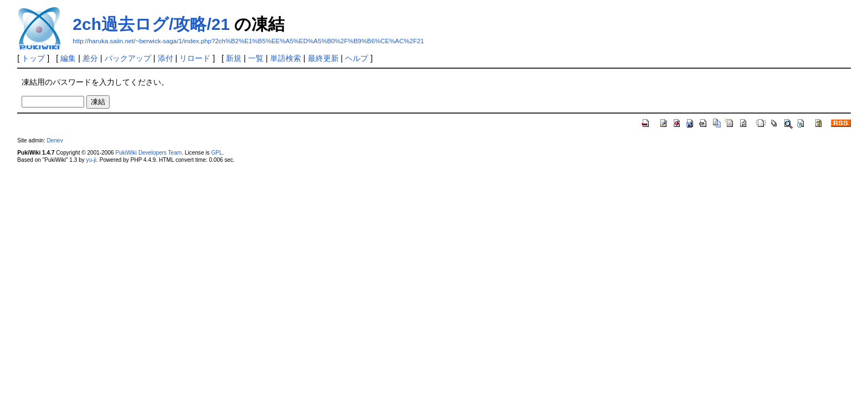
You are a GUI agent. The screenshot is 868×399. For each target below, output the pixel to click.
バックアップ (128, 58)
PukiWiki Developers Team (148, 153)
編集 (68, 58)
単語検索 (286, 58)
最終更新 (323, 58)
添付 (166, 58)
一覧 (256, 58)
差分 (90, 58)
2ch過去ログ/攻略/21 (151, 24)
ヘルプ (356, 58)
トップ (33, 58)
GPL (216, 153)
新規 (234, 58)
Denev (55, 140)
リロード (195, 58)
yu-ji (91, 160)
